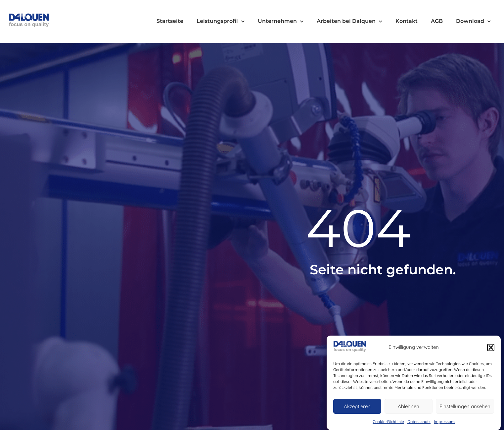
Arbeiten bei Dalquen (349, 21)
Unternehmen (281, 21)
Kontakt (407, 21)
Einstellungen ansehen (465, 406)
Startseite (170, 21)
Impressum (444, 422)
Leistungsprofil (221, 21)
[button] (491, 348)
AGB (437, 21)
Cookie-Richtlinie (388, 422)
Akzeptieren (357, 406)
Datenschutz (419, 422)
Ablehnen (409, 406)
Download (473, 21)
